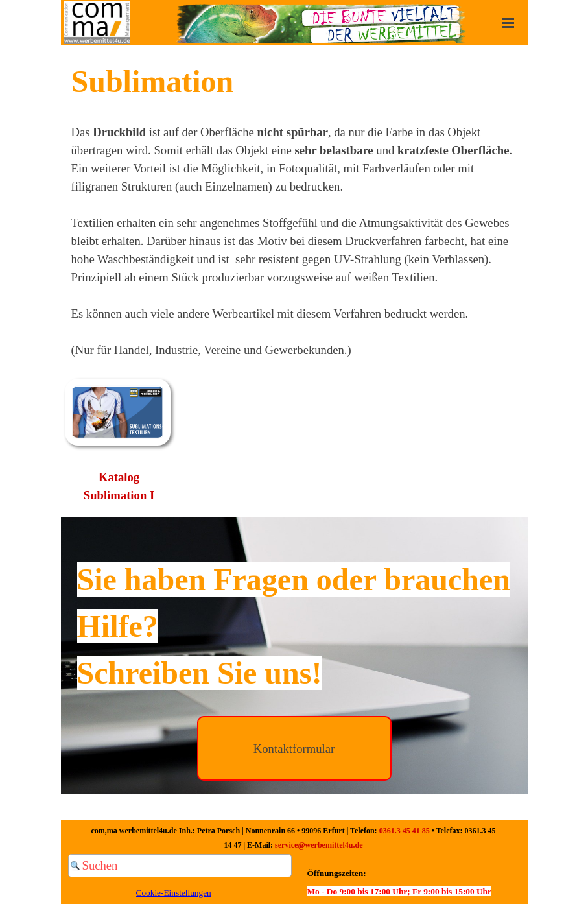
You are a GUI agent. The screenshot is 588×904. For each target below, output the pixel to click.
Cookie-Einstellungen (174, 893)
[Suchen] (180, 866)
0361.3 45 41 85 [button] (405, 831)
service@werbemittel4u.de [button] (319, 845)
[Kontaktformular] (294, 748)
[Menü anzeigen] (508, 23)
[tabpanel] (294, 209)
